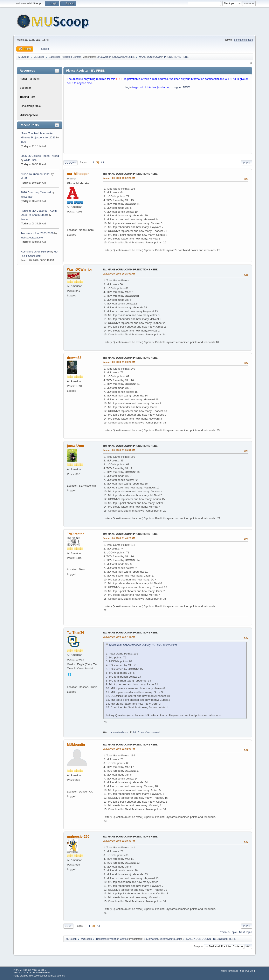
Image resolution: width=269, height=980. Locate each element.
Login (128, 87)
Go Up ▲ (251, 971)
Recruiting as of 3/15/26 (35, 252)
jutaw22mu (75, 446)
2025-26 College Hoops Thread (40, 156)
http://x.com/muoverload (146, 732)
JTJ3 (23, 142)
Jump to (198, 946)
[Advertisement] (158, 122)
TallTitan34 (75, 633)
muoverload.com (119, 732)
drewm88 (74, 358)
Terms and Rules (236, 971)
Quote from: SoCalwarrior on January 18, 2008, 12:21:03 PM (143, 645)
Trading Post (27, 97)
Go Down (70, 163)
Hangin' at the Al (30, 79)
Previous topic (228, 932)
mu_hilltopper (78, 174)
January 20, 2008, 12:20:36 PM (119, 841)
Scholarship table (243, 40)
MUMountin (76, 745)
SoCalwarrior (104, 57)
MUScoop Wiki (29, 115)
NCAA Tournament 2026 (35, 174)
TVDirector (75, 534)
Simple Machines (41, 973)
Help (223, 971)
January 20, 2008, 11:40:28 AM (119, 538)
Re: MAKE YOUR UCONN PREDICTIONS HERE (130, 174)
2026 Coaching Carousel (36, 192)
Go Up (68, 926)
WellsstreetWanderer (32, 238)
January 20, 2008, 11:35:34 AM (119, 450)
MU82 (24, 178)
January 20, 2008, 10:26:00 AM (119, 274)
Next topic (246, 932)
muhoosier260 (78, 837)
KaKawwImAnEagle (123, 57)
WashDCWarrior (79, 269)
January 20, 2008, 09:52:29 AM (119, 178)
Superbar (25, 88)
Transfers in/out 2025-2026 (37, 233)
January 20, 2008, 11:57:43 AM (119, 637)
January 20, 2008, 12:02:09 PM (119, 749)
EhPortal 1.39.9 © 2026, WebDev (30, 970)
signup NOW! (182, 87)
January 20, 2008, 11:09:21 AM (119, 362)
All (102, 162)
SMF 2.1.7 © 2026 (22, 973)
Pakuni (24, 219)
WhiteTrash (30, 160)
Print (247, 163)
